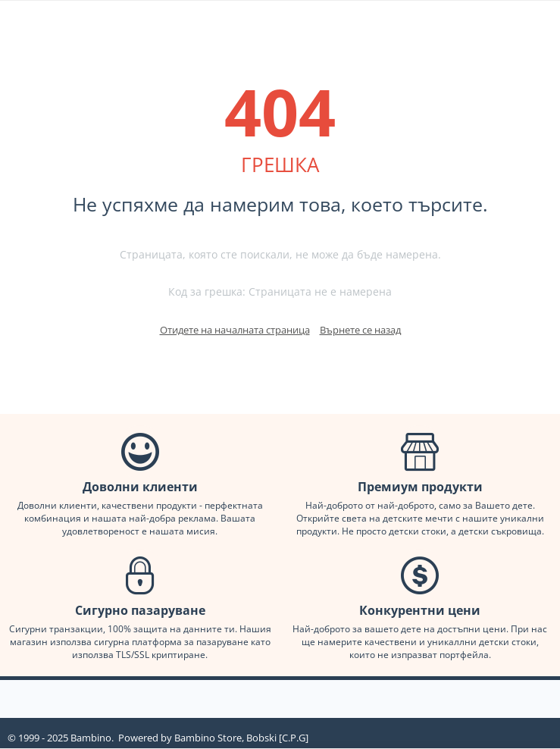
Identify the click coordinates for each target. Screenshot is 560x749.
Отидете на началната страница (235, 330)
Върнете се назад (360, 330)
